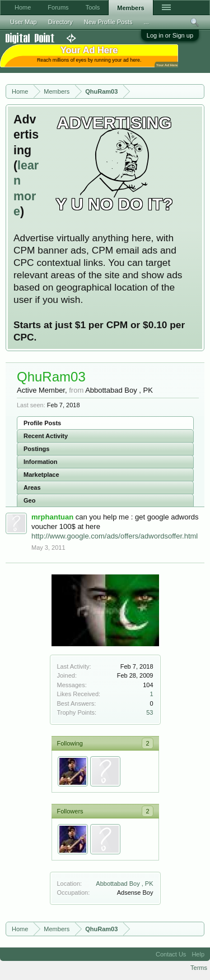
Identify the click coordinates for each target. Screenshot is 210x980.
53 (150, 712)
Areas (32, 487)
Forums (58, 7)
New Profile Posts (108, 22)
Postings (36, 449)
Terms (199, 968)
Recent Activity (46, 436)
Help (198, 954)
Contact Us (171, 954)
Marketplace (41, 475)
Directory (60, 22)
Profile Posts (42, 423)
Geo (29, 500)
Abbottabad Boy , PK (124, 884)
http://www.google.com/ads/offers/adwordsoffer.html (115, 536)
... (146, 22)
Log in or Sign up (170, 35)
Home (23, 7)
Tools (93, 7)
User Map (24, 22)
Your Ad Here (167, 65)
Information (41, 462)
